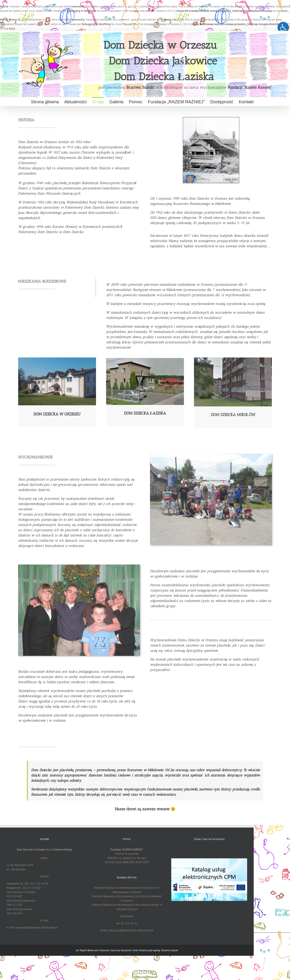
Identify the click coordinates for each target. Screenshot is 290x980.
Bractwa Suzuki (140, 86)
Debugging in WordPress (81, 11)
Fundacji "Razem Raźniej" (250, 86)
